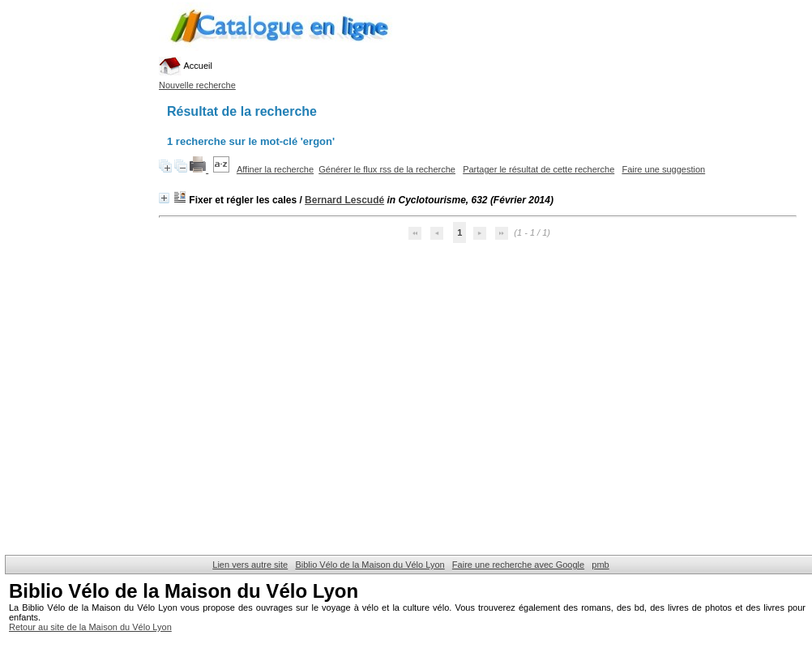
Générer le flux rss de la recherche (387, 169)
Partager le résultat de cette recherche (538, 169)
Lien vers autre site (250, 565)
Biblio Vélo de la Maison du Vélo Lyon (370, 565)
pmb (600, 565)
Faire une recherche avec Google (518, 565)
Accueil (186, 66)
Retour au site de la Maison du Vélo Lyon (90, 627)
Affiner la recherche (275, 169)
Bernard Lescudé (344, 200)
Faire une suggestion (663, 169)
